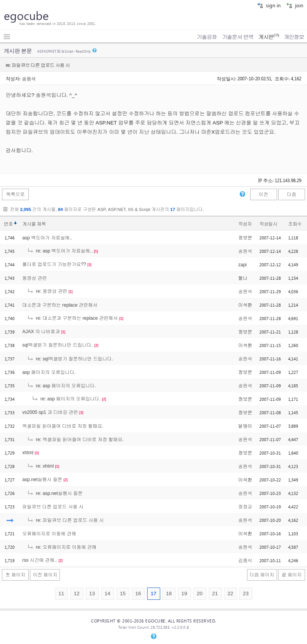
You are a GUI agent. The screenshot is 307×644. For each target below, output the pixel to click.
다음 (292, 194)
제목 (41, 224)
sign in (269, 5)
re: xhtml (40, 466)
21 (215, 593)
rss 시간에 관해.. (40, 560)
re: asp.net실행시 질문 (55, 493)
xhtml (28, 453)
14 (107, 593)
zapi (242, 265)
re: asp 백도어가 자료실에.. (60, 251)
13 (92, 593)
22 (230, 593)
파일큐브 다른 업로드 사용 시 (53, 507)
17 (153, 593)
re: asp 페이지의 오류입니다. (61, 386)
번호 (8, 224)
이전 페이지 (45, 575)
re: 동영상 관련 (47, 291)
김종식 (245, 561)
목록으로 (16, 194)
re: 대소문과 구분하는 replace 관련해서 (72, 318)
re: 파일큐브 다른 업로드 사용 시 (65, 520)
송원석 (29, 78)
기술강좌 (207, 37)
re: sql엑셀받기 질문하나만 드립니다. (70, 359)
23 (246, 593)
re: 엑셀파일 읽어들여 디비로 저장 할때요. (75, 440)
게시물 (34, 224)
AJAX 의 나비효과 (41, 332)
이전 (263, 194)
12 (77, 593)
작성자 (245, 224)
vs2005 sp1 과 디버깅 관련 (50, 412)
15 (123, 593)
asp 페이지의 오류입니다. (49, 372)
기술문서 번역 (238, 37)
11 (61, 593)
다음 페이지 (262, 575)
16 (138, 593)
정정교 (245, 507)
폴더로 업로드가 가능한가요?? (54, 264)
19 (184, 593)
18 (169, 593)
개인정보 (294, 37)
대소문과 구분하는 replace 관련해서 (60, 305)
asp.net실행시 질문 (42, 480)
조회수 (295, 224)
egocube (26, 15)
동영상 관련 (35, 278)
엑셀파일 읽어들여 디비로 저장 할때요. (63, 426)
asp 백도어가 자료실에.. (47, 238)
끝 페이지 (292, 575)
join (295, 5)
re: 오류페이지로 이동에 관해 (62, 547)
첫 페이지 (15, 575)
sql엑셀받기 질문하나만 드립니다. (57, 345)
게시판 (268, 37)
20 (200, 593)
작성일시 (268, 224)
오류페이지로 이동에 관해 (49, 534)
